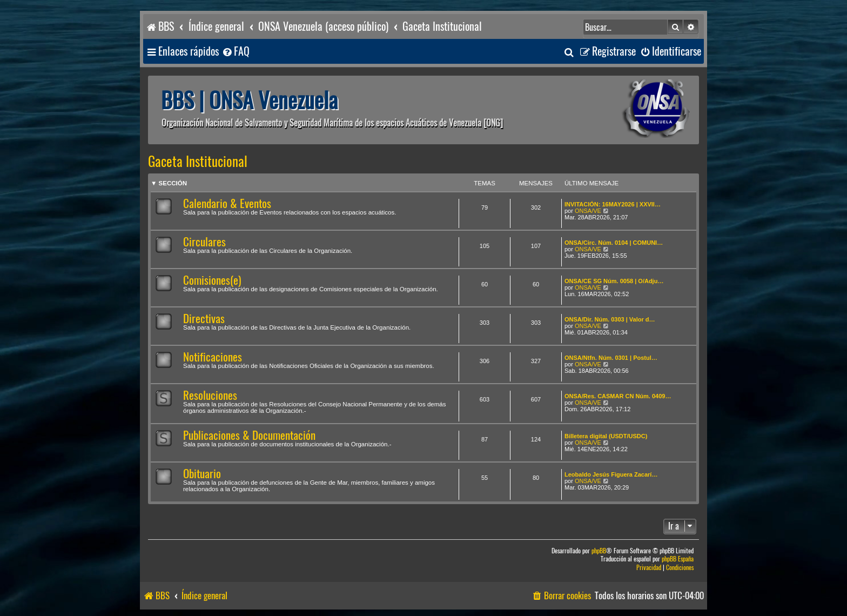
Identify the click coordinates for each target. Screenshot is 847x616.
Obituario (202, 474)
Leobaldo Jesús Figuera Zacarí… (611, 474)
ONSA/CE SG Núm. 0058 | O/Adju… (614, 281)
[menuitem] (236, 52)
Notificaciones (213, 357)
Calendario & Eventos (227, 203)
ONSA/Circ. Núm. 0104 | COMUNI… (614, 243)
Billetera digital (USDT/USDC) (606, 436)
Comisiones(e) (212, 280)
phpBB (599, 551)
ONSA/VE (588, 211)
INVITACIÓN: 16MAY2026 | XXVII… (613, 204)
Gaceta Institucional (198, 162)
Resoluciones (210, 395)
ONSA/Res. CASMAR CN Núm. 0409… (618, 396)
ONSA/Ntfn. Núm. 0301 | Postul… (611, 358)
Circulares (204, 242)
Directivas (204, 319)
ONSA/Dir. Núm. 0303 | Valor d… (610, 319)
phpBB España (678, 559)
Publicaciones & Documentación (249, 435)
